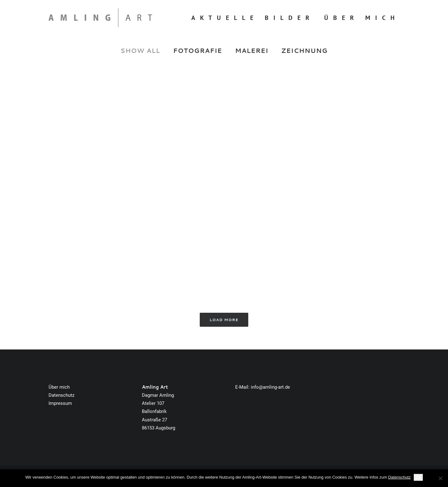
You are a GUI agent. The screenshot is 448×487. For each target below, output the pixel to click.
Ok (418, 477)
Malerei (252, 51)
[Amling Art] (100, 18)
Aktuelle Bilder (253, 18)
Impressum (60, 403)
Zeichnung (304, 51)
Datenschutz (61, 395)
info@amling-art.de (270, 387)
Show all (140, 51)
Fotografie (198, 51)
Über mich (362, 18)
